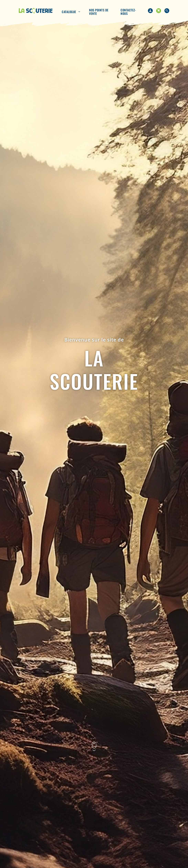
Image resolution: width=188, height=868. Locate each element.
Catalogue (71, 12)
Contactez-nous (128, 12)
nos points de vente (99, 12)
